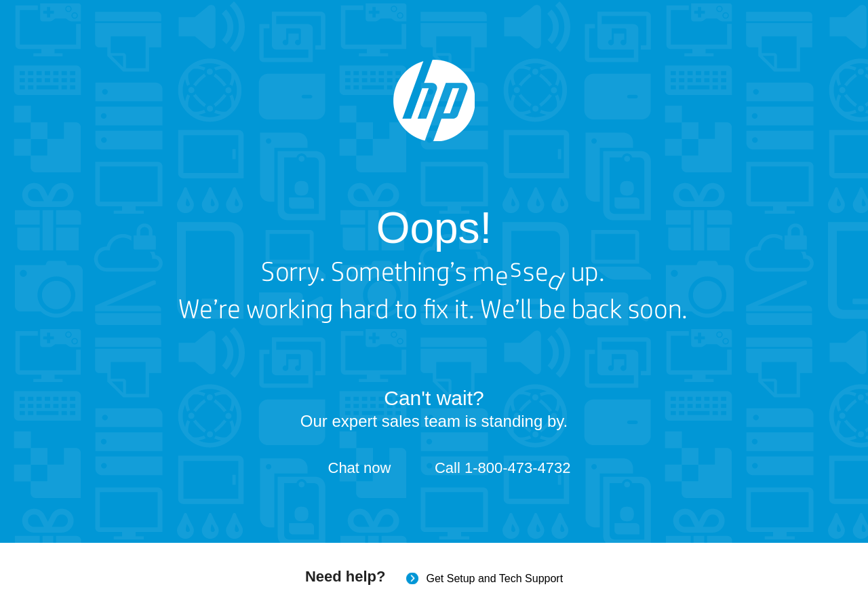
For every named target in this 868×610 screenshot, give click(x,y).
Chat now (360, 468)
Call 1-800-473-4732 (503, 468)
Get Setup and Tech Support (494, 578)
